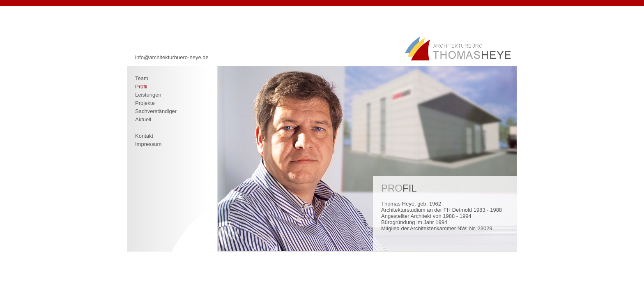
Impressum (148, 144)
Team (142, 78)
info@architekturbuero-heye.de (172, 57)
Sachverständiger (156, 111)
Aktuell (143, 119)
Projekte (145, 103)
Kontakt (144, 136)
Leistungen (148, 95)
